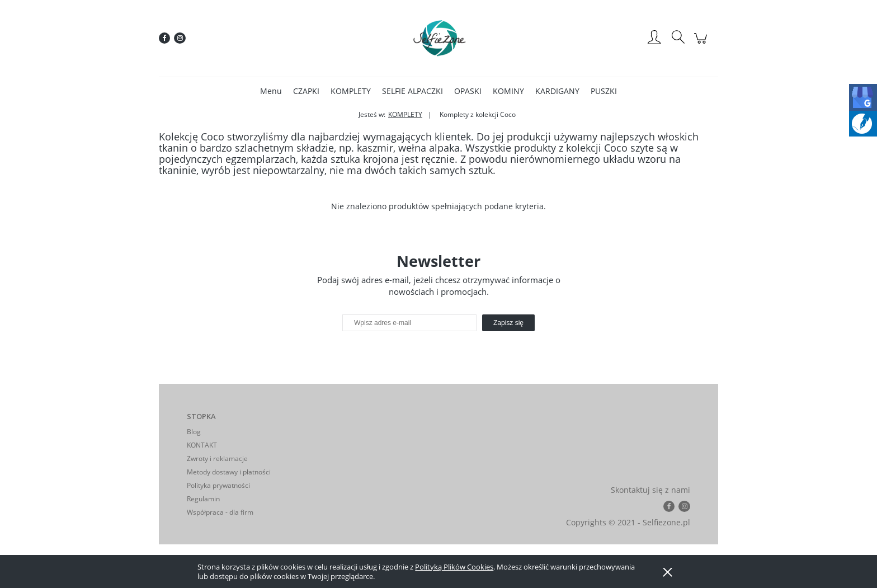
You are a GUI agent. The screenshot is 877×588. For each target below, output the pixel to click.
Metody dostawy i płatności (229, 472)
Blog (194, 432)
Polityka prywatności (218, 485)
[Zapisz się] (508, 323)
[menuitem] (271, 91)
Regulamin (203, 499)
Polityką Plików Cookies (454, 567)
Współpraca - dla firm (220, 512)
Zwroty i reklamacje (217, 458)
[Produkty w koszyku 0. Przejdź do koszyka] (702, 44)
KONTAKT (202, 445)
